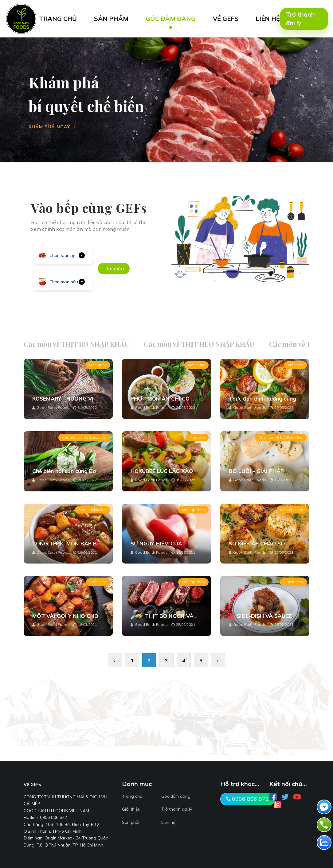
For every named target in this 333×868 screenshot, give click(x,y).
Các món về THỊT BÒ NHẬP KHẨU (76, 344)
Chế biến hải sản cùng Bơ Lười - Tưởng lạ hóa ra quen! (68, 474)
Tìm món (114, 269)
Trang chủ (132, 796)
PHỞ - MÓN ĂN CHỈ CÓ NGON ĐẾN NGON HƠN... (162, 402)
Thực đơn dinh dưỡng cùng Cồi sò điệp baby (262, 402)
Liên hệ (168, 822)
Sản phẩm (132, 822)
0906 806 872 (247, 799)
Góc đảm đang (176, 796)
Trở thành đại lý (300, 19)
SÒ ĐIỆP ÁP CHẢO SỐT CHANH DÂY (259, 547)
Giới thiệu (131, 809)
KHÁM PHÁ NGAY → (52, 127)
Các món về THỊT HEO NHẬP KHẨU (199, 344)
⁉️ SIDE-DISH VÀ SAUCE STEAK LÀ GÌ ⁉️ (261, 619)
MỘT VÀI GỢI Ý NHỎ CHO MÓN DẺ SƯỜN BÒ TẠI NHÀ (68, 619)
